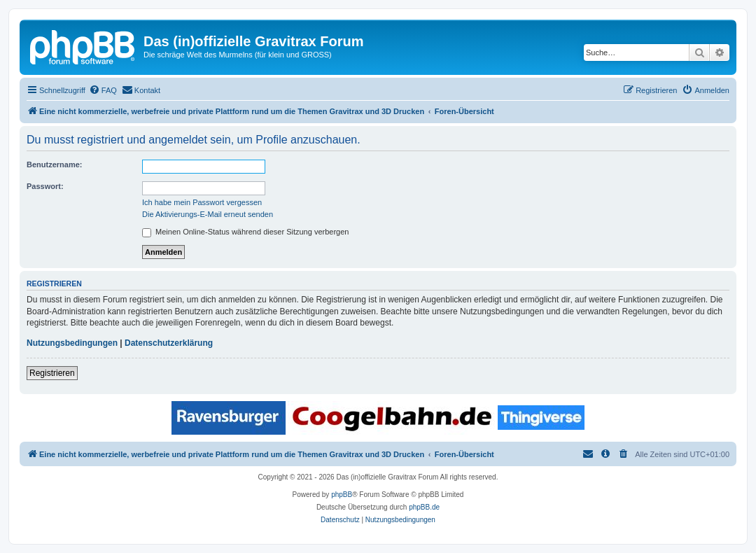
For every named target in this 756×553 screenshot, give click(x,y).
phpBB (342, 495)
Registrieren (52, 373)
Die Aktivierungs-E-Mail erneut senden (208, 214)
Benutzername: (54, 164)
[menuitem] (103, 90)
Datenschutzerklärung (169, 343)
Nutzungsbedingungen (72, 343)
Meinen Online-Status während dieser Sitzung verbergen (245, 232)
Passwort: (45, 186)
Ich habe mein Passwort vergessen (202, 202)
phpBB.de (424, 507)
